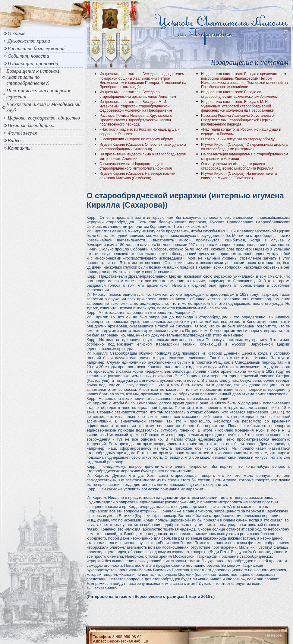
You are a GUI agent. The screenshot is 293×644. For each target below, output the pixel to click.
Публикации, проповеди (33, 64)
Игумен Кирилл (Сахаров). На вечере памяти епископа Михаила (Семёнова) (137, 176)
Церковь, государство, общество (44, 118)
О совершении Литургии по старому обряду (136, 139)
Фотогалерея (22, 133)
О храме (16, 33)
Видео (14, 140)
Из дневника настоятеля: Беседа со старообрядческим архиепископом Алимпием (138, 94)
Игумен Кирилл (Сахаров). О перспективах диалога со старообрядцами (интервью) (143, 147)
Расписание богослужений (36, 48)
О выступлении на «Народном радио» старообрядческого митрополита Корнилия (136, 166)
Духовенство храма (29, 41)
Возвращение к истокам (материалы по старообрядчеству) (33, 77)
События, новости (28, 56)
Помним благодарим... (32, 125)
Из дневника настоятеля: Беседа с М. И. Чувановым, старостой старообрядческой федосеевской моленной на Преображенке (136, 106)
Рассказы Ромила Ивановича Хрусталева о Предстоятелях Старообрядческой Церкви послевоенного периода (136, 120)
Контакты (20, 148)
